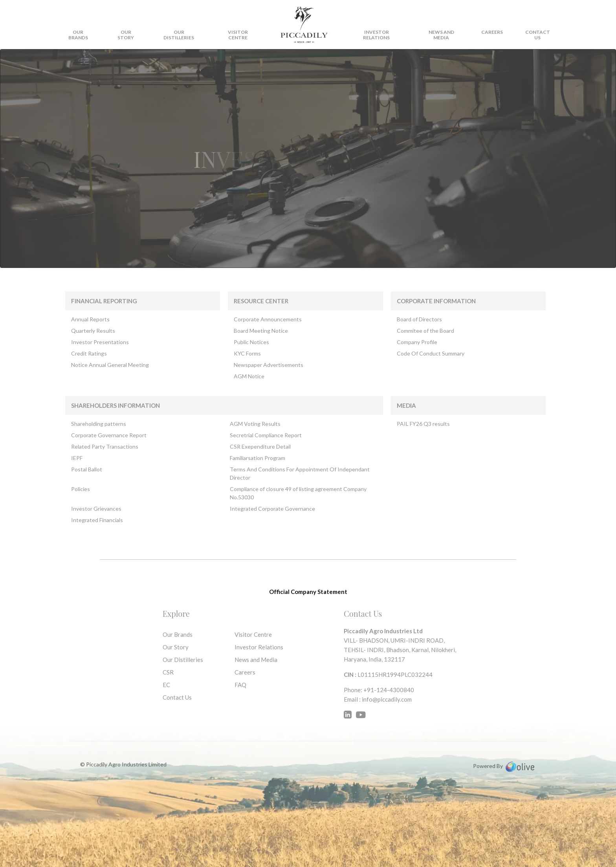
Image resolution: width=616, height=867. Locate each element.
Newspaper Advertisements (269, 365)
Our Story (176, 647)
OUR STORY (126, 35)
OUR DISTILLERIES (179, 35)
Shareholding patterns (99, 424)
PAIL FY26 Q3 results (423, 424)
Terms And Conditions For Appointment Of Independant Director (300, 473)
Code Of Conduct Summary (431, 353)
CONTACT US (538, 35)
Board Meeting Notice (261, 331)
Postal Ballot (87, 469)
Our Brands (178, 634)
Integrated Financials (97, 520)
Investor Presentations (100, 342)
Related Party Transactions (105, 446)
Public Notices (251, 342)
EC (166, 685)
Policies (81, 489)
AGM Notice (249, 376)
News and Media (441, 35)
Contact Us (177, 697)
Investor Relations (376, 35)
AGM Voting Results (255, 424)
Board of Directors (419, 319)
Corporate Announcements (268, 319)
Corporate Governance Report (109, 435)
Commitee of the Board (425, 331)
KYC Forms (247, 353)
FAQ (240, 685)
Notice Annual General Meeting (110, 365)
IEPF (77, 458)
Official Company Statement (308, 592)
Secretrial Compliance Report (266, 435)
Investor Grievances (96, 509)
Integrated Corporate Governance (272, 509)
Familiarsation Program (258, 458)
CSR (168, 672)
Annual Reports (90, 319)
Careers (492, 32)
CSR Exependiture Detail (260, 446)
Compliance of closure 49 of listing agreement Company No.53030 (298, 493)
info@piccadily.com (387, 699)
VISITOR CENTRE (238, 35)
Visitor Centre (253, 634)
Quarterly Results (93, 331)
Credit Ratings (89, 353)
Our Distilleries (183, 660)
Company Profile (417, 342)
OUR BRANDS (78, 35)
